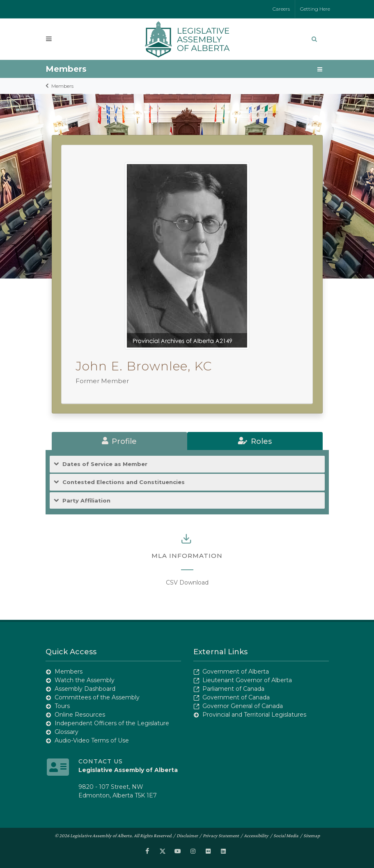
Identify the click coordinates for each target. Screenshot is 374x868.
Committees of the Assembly (97, 697)
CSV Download (187, 582)
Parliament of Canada (233, 689)
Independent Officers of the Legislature (112, 723)
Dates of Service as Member (105, 464)
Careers (281, 9)
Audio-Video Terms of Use (92, 740)
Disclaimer (187, 836)
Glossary (67, 732)
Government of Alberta (236, 672)
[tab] (119, 441)
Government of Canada (236, 697)
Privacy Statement (221, 836)
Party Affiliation (86, 501)
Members (62, 86)
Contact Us (101, 761)
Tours (62, 706)
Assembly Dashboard (85, 689)
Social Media (286, 836)
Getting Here (315, 9)
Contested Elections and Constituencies (124, 482)
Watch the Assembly (85, 680)
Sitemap (312, 836)
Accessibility (256, 836)
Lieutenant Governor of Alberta (247, 680)
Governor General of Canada (243, 706)
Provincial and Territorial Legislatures (254, 715)
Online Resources (80, 715)
